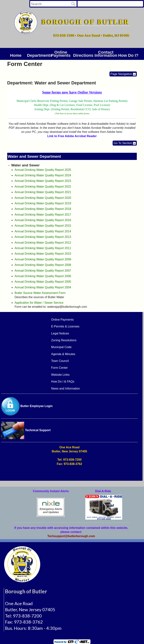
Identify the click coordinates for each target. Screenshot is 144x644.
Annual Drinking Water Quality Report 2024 (43, 175)
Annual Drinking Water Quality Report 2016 (43, 220)
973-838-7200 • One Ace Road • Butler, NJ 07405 (92, 35)
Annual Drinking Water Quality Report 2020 (43, 198)
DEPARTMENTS (38, 55)
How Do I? (128, 55)
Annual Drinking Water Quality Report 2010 (43, 254)
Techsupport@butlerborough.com (71, 536)
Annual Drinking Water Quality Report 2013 (43, 237)
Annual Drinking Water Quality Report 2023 (43, 181)
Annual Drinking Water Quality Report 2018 (43, 209)
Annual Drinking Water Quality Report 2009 (43, 259)
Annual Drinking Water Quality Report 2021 (43, 192)
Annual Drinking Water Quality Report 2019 (43, 203)
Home (16, 55)
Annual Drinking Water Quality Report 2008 (43, 265)
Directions (83, 55)
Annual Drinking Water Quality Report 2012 (43, 243)
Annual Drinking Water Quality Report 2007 (43, 271)
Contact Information (106, 54)
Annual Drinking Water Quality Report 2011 (43, 248)
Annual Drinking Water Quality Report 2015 (43, 226)
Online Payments (61, 54)
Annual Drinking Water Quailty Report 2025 (43, 170)
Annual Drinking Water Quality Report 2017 (43, 215)
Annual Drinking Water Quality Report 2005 (43, 282)
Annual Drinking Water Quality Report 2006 (43, 276)
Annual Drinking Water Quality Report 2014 (43, 231)
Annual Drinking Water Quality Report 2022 (43, 187)
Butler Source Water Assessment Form (40, 293)
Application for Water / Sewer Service (39, 303)
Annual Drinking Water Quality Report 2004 (43, 287)
